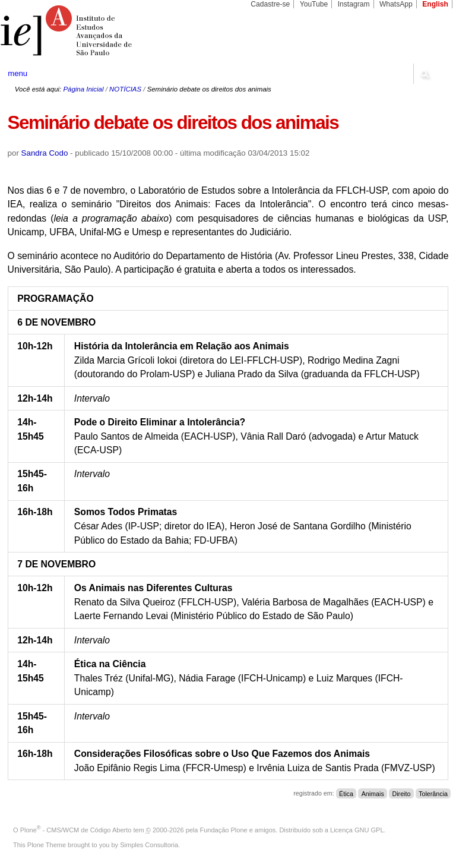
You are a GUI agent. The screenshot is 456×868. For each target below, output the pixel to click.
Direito (401, 793)
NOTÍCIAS (125, 89)
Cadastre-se (270, 4)
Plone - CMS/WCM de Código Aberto (76, 830)
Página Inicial (83, 89)
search (424, 74)
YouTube (314, 4)
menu (18, 73)
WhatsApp (396, 4)
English (435, 4)
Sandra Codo (45, 153)
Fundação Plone (224, 830)
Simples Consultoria (149, 845)
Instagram (354, 4)
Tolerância (433, 793)
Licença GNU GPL (357, 830)
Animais (373, 793)
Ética (346, 793)
